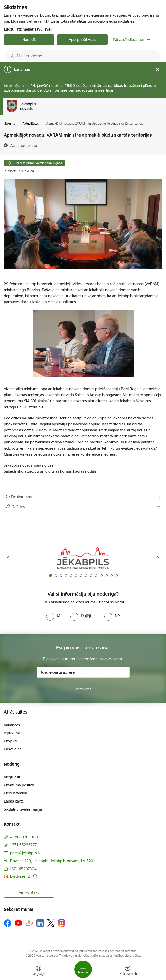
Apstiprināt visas (82, 40)
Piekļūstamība (15, 793)
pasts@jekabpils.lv (25, 853)
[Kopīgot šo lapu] (83, 507)
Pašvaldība (13, 749)
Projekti (10, 741)
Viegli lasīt (12, 777)
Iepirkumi (12, 733)
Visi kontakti (29, 892)
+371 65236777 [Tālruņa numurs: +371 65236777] (23, 845)
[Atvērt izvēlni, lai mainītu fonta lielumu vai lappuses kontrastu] (128, 971)
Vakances (12, 725)
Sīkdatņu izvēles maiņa (23, 809)
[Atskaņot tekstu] (24, 145)
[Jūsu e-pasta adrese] (83, 672)
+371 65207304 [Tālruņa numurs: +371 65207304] (23, 869)
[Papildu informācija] (35, 876)
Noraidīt (29, 40)
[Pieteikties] (83, 689)
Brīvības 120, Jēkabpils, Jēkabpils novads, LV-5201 (53, 861)
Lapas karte (14, 801)
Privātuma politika (19, 785)
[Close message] (158, 70)
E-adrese (18, 876)
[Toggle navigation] (83, 969)
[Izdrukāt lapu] (83, 497)
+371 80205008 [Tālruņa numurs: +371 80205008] (24, 837)
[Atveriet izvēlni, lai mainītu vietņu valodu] (38, 971)
